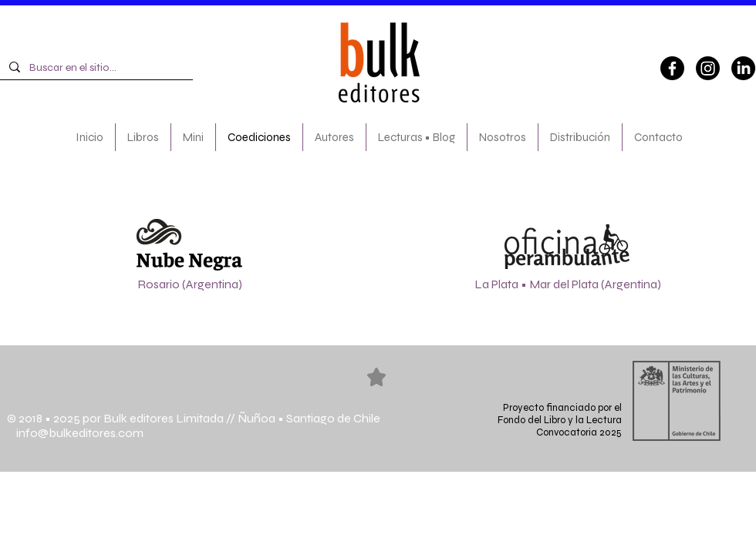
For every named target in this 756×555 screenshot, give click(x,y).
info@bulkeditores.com (75, 433)
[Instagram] (708, 68)
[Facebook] (672, 68)
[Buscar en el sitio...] (95, 68)
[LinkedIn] (743, 68)
